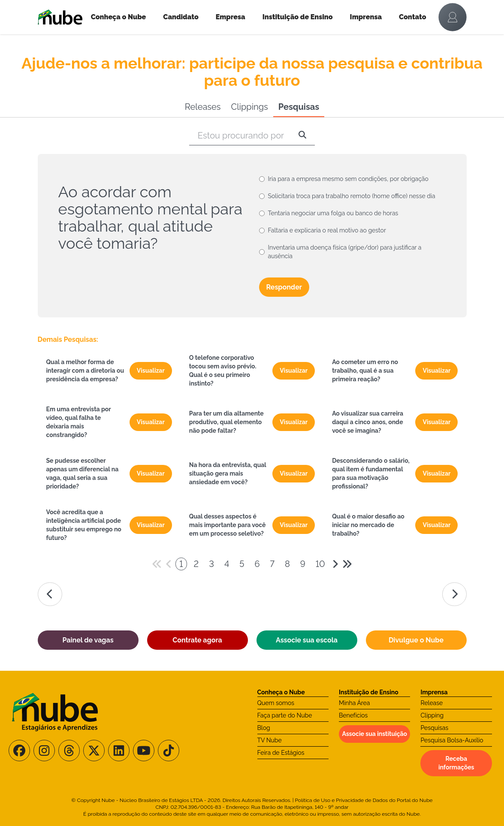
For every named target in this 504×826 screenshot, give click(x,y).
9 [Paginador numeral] (303, 564)
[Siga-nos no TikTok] (169, 751)
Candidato (181, 17)
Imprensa (366, 17)
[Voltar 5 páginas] (157, 564)
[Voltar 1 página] (169, 564)
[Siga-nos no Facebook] (19, 751)
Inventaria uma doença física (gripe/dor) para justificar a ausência (345, 252)
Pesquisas (299, 107)
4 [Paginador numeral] (227, 564)
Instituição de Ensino (298, 17)
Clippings (249, 107)
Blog (264, 728)
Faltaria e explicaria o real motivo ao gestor (327, 230)
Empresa (231, 17)
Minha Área (354, 703)
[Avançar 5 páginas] (347, 564)
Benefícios (353, 715)
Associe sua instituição (374, 734)
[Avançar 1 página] (335, 564)
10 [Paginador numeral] (320, 564)
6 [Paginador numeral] (257, 564)
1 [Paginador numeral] (181, 564)
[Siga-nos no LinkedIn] (119, 751)
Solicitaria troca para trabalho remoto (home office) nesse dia (352, 196)
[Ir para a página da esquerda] (50, 594)
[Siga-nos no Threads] (69, 751)
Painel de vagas (88, 640)
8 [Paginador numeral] (287, 564)
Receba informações (456, 763)
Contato (413, 17)
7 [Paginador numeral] (272, 564)
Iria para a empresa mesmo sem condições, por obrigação (348, 179)
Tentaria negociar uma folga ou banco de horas (333, 213)
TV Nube (270, 740)
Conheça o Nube (119, 17)
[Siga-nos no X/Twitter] (94, 751)
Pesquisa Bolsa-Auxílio (452, 740)
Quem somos (276, 703)
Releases (203, 107)
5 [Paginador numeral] (242, 564)
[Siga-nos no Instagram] (44, 751)
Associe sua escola (307, 640)
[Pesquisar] (302, 136)
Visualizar (151, 371)
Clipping (432, 715)
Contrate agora (197, 640)
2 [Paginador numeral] (196, 564)
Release (432, 703)
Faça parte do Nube (285, 715)
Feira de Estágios (281, 753)
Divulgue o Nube (416, 640)
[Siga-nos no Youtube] (144, 751)
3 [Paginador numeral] (211, 564)
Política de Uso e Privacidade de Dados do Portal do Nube (364, 800)
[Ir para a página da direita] (454, 594)
